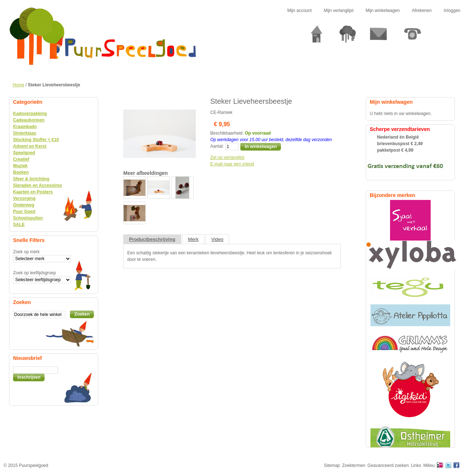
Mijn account (299, 11)
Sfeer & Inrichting (31, 179)
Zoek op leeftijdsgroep (34, 273)
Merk (193, 239)
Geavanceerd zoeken (388, 465)
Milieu (429, 465)
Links (416, 465)
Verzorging (24, 198)
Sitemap (332, 465)
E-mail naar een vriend (232, 164)
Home (18, 85)
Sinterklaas (25, 133)
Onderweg (24, 205)
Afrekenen (422, 11)
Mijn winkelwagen (383, 11)
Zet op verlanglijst (227, 157)
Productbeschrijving (152, 239)
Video (217, 239)
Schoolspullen (28, 218)
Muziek (20, 166)
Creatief (21, 159)
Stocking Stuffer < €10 (36, 140)
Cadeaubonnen (29, 120)
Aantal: (217, 146)
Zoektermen (354, 465)
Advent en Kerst (30, 146)
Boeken (21, 172)
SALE (19, 225)
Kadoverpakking (30, 114)
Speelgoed (24, 153)
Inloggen (452, 11)
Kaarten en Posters (33, 192)
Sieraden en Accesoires (38, 185)
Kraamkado (25, 127)
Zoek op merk (26, 252)
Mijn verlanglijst (339, 11)
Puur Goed (24, 212)
